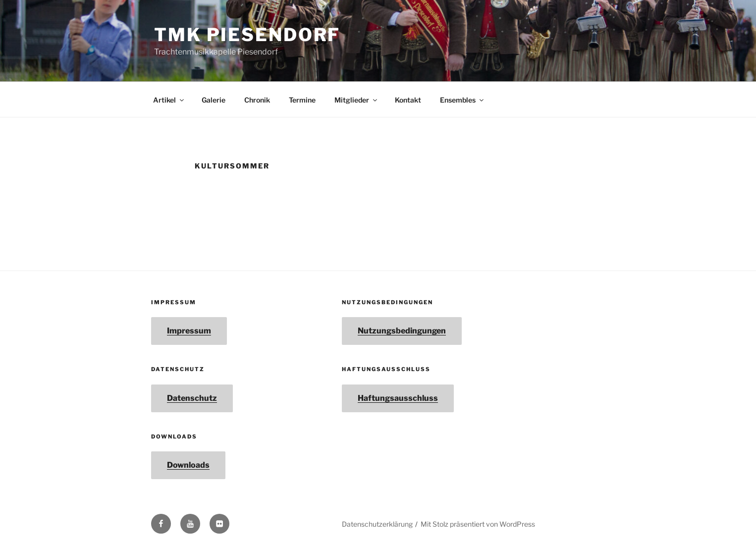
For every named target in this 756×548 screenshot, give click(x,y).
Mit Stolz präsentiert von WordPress (478, 524)
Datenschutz (192, 398)
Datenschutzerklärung (377, 524)
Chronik (257, 100)
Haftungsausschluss (398, 398)
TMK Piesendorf (247, 35)
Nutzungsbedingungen (402, 331)
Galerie (214, 100)
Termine (302, 100)
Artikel (169, 100)
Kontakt (408, 100)
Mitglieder (356, 100)
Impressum (189, 331)
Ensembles (462, 100)
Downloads (188, 465)
